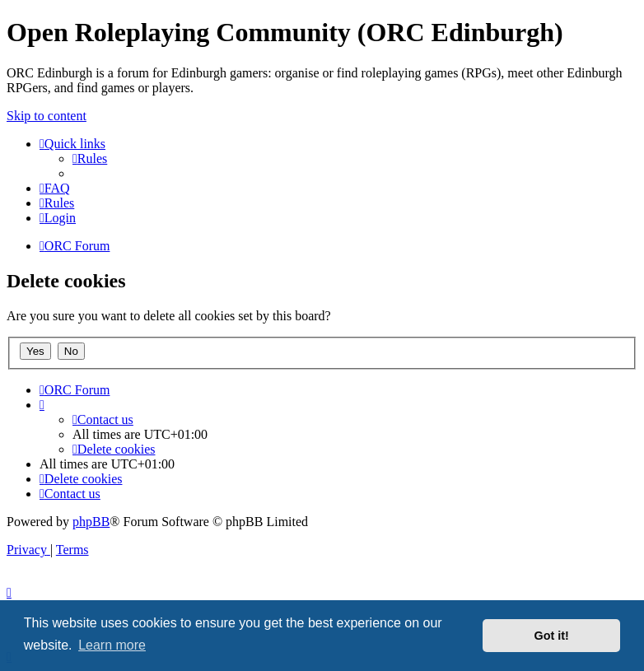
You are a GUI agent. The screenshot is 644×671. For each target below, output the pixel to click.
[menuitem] (90, 158)
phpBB (91, 522)
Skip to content (47, 116)
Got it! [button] (552, 636)
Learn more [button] (112, 645)
